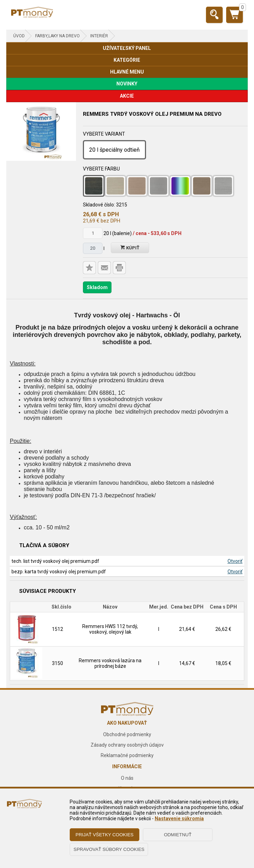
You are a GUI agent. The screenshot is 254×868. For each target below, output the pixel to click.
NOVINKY (127, 84)
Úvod (19, 36)
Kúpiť (130, 248)
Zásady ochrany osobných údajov (127, 745)
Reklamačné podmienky (127, 755)
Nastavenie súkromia (179, 818)
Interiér (99, 36)
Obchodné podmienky (127, 734)
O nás (127, 778)
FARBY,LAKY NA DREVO (57, 36)
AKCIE (127, 96)
